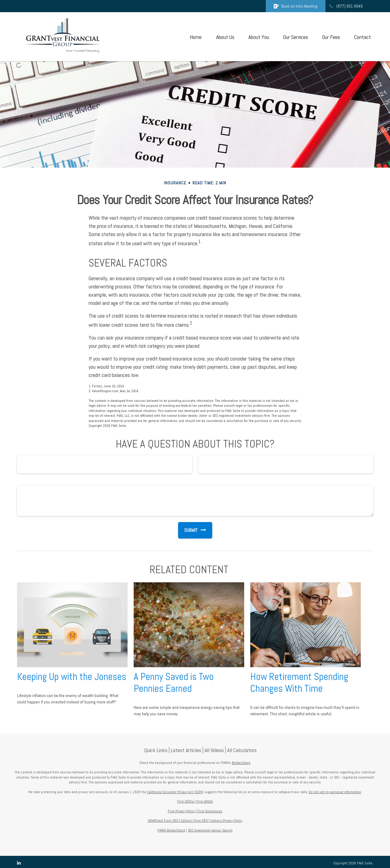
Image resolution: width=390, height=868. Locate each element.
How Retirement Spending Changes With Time (299, 683)
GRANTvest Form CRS (163, 821)
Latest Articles (186, 750)
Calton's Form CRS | (195, 821)
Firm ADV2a (185, 801)
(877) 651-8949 (346, 6)
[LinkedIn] (19, 863)
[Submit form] (188, 530)
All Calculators (242, 750)
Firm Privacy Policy (181, 811)
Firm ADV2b (205, 801)
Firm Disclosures (210, 811)
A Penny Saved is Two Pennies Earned (174, 683)
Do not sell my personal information (335, 792)
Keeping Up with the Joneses (72, 677)
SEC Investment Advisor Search (210, 830)
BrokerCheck (241, 763)
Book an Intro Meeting (296, 6)
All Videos (214, 750)
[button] (196, 37)
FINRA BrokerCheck (171, 830)
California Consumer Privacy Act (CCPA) (175, 792)
